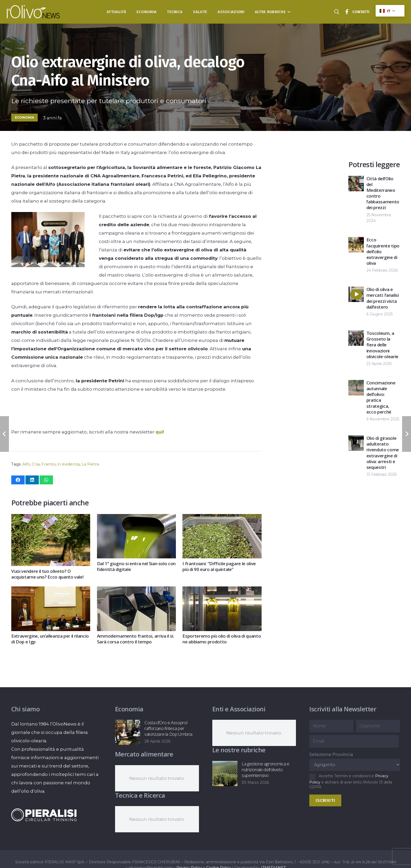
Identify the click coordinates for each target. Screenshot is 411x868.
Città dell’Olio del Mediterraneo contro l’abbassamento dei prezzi (383, 193)
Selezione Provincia (331, 754)
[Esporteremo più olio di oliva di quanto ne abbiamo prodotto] (222, 591)
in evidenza (69, 464)
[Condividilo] (18, 480)
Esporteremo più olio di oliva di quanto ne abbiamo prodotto (222, 639)
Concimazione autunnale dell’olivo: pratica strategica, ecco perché (381, 397)
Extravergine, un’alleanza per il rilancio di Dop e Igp (50, 639)
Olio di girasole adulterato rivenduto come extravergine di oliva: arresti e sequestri (383, 452)
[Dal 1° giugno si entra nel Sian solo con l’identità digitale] (136, 518)
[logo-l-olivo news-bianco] (33, 12)
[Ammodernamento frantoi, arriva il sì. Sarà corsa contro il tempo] (136, 591)
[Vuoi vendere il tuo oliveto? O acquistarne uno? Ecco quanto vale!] (51, 518)
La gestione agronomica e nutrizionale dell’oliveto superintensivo (265, 769)
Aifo (26, 464)
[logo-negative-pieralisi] (44, 815)
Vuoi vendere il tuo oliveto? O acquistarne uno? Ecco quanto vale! (47, 574)
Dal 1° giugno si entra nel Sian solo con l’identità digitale (136, 566)
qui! (160, 432)
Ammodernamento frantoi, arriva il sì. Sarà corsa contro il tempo (135, 639)
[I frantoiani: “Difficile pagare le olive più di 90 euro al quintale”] (222, 518)
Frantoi (48, 464)
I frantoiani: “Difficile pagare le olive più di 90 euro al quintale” (219, 566)
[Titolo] (347, 12)
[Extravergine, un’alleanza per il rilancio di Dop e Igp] (51, 591)
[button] (288, 12)
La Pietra (90, 464)
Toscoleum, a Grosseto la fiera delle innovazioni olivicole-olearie (382, 345)
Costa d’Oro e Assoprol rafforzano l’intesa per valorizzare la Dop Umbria (168, 728)
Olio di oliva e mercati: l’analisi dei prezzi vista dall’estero (383, 298)
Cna (36, 464)
